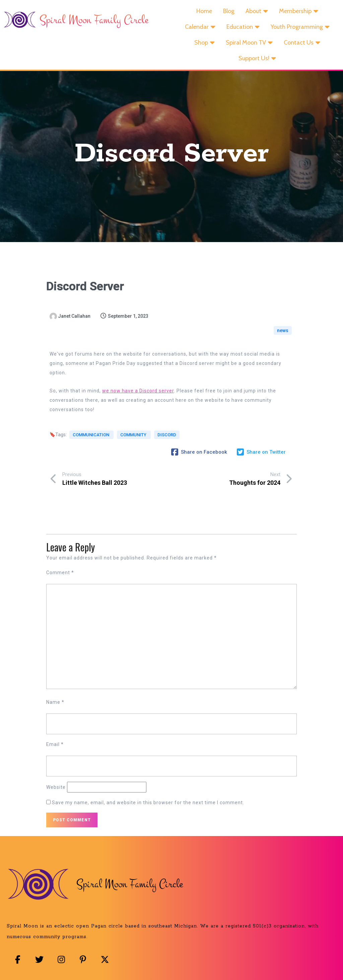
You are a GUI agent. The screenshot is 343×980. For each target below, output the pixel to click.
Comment (60, 577)
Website (56, 791)
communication (91, 447)
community (133, 447)
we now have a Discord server (138, 399)
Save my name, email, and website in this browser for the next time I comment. (148, 807)
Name (55, 706)
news (283, 335)
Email (55, 748)
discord (64, 455)
